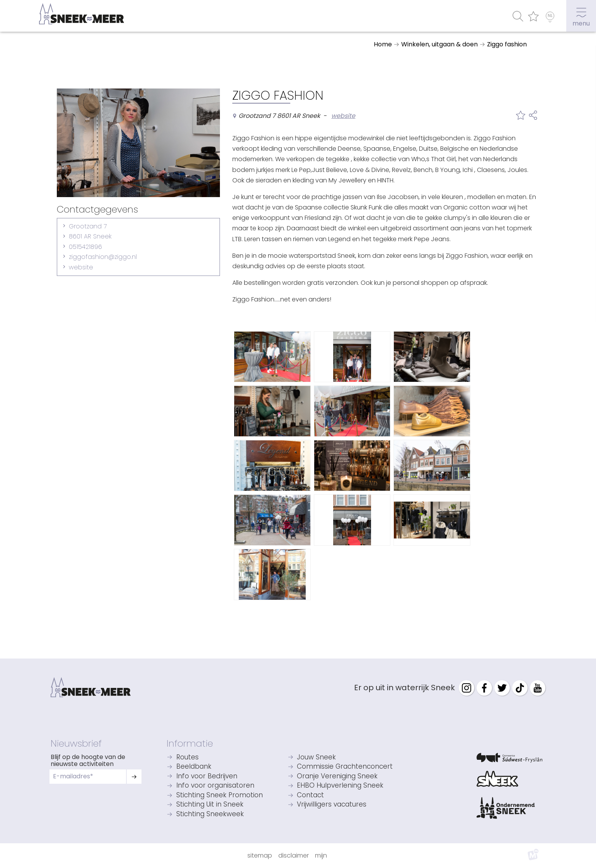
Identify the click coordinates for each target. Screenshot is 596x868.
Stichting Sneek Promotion (220, 796)
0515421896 (85, 247)
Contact (310, 796)
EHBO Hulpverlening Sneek (340, 786)
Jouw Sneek (316, 758)
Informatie (190, 743)
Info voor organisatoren (215, 786)
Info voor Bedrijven (207, 777)
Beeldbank (194, 767)
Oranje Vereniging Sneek (337, 777)
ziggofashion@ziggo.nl (103, 257)
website (81, 267)
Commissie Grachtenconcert (345, 767)
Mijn (321, 855)
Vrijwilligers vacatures (332, 805)
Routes (187, 758)
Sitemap (260, 855)
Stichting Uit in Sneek (210, 805)
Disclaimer (294, 855)
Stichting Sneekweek (210, 814)
